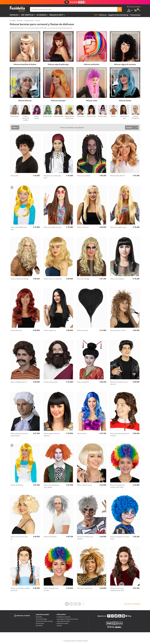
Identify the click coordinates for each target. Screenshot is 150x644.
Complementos (29, 20)
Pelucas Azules (125, 101)
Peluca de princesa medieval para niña (117, 589)
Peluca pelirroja (16, 330)
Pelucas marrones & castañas (25, 118)
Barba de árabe (82, 330)
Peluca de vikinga (83, 279)
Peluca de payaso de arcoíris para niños (117, 486)
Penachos (114, 116)
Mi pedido (39, 617)
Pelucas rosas (92, 101)
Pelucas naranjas (58, 101)
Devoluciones (40, 623)
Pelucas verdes (47, 116)
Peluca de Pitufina (17, 485)
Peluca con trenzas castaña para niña (20, 589)
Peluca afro (15, 176)
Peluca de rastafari (84, 176)
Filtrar (14, 127)
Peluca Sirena (82, 433)
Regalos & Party (56, 15)
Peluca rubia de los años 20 (19, 538)
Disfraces (14, 15)
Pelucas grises (14, 116)
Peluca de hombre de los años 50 (119, 383)
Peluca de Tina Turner (118, 330)
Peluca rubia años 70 (118, 176)
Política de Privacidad (63, 621)
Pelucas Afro (81, 116)
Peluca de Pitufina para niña (19, 228)
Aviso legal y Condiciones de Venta (67, 619)
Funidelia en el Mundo (64, 617)
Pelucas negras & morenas (125, 64)
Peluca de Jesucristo (51, 382)
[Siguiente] (84, 604)
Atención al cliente (22, 616)
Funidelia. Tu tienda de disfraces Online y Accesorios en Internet (17, 9)
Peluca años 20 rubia (84, 485)
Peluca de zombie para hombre (85, 538)
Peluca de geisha (83, 382)
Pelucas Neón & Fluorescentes (69, 117)
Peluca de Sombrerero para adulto (52, 486)
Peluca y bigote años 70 (19, 382)
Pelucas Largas (102, 116)
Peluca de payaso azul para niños (120, 538)
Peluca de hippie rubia (118, 227)
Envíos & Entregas (41, 619)
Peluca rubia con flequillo (53, 279)
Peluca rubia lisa (83, 227)
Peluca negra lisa (50, 330)
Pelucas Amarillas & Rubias (25, 64)
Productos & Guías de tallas (44, 621)
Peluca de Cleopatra (117, 279)
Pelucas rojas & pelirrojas (58, 64)
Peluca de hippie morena (53, 227)
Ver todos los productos (132, 604)
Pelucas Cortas (92, 116)
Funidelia (12, 20)
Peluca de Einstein (50, 537)
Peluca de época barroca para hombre (19, 435)
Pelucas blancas (25, 101)
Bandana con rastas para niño (53, 177)
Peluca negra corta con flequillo (52, 435)
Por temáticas (27, 15)
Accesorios (41, 15)
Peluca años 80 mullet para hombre (120, 435)
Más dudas (39, 625)
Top (96, 15)
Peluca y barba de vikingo (20, 279)
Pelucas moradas (36, 117)
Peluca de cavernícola (85, 588)
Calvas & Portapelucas (135, 117)
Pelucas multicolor (92, 64)
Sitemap (59, 625)
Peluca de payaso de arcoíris (51, 589)
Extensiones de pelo (124, 117)
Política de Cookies (62, 623)
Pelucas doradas (59, 116)
